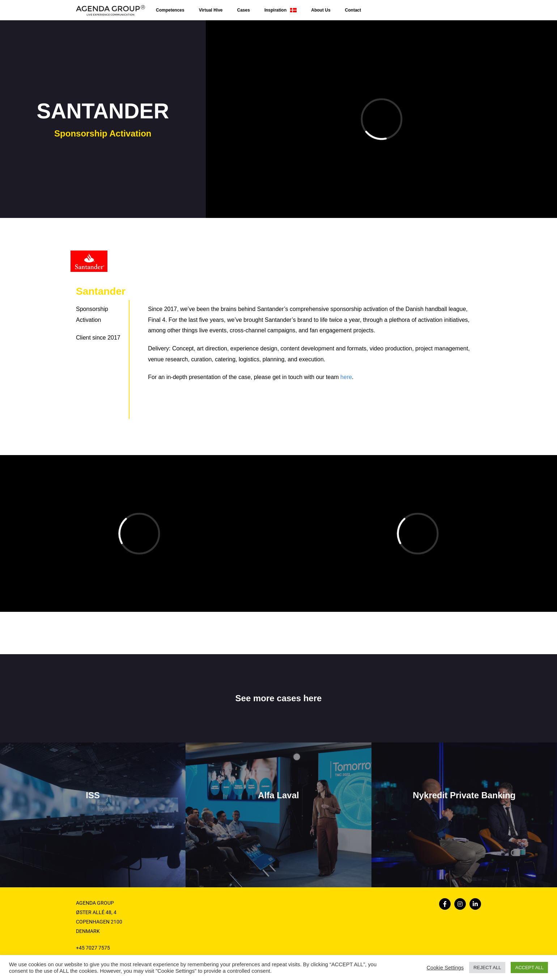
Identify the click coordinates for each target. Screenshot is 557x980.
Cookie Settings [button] (445, 968)
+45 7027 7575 (93, 948)
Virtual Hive (211, 10)
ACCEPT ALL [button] (529, 968)
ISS (93, 795)
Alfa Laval (278, 795)
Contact (353, 10)
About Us (321, 10)
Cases (244, 10)
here (346, 377)
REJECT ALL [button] (487, 968)
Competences (170, 10)
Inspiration (280, 10)
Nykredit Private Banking (464, 795)
